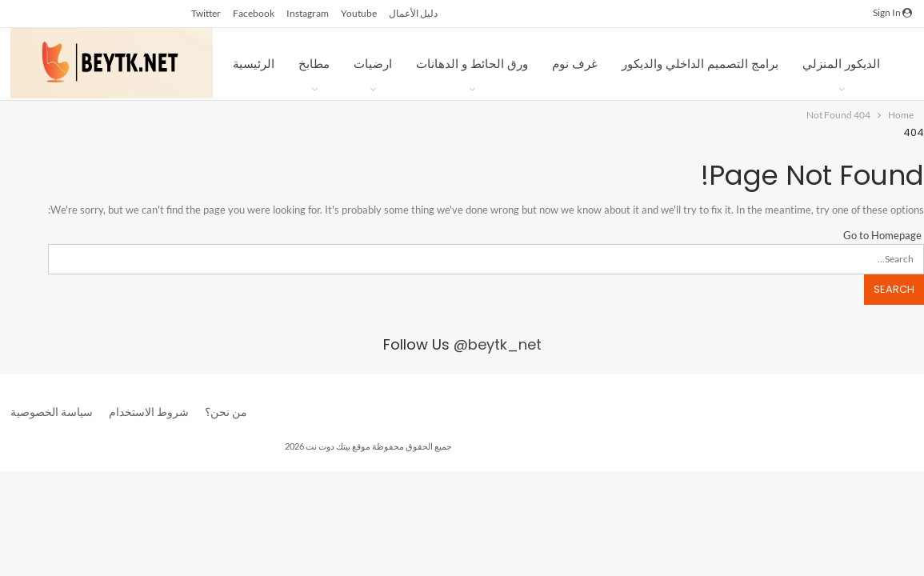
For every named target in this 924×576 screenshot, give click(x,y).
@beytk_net (498, 344)
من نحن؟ (226, 412)
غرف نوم (575, 64)
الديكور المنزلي (841, 64)
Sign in (892, 12)
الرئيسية (254, 64)
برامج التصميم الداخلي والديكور (700, 64)
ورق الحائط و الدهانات (472, 64)
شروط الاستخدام (149, 412)
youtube (359, 13)
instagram (308, 13)
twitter (206, 13)
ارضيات (373, 64)
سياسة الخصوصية (52, 412)
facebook (254, 13)
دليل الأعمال (413, 13)
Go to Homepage (884, 235)
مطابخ (314, 64)
